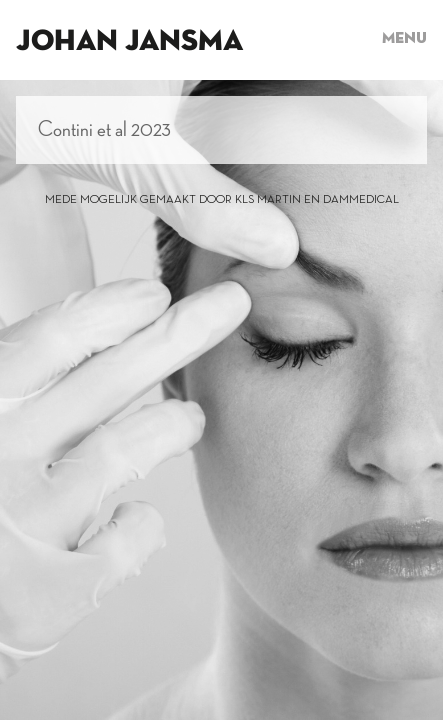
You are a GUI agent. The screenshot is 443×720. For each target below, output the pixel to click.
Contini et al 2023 (104, 130)
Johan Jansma (129, 42)
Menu (404, 39)
